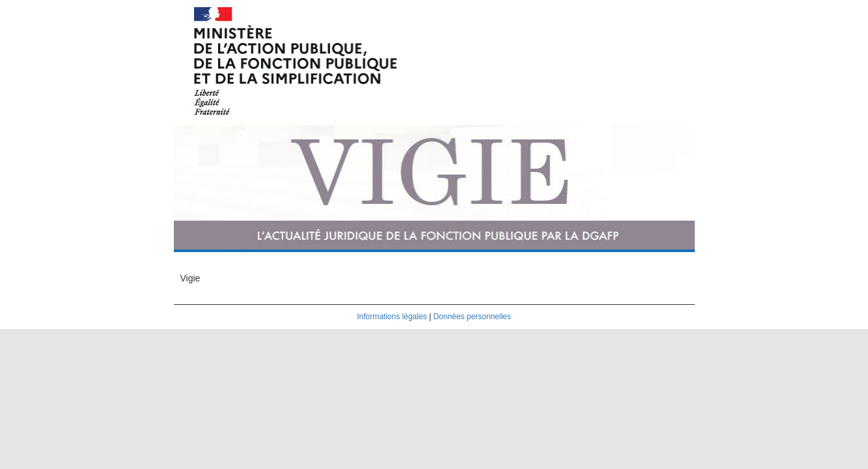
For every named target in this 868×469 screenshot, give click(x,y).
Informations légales (392, 317)
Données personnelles (472, 317)
